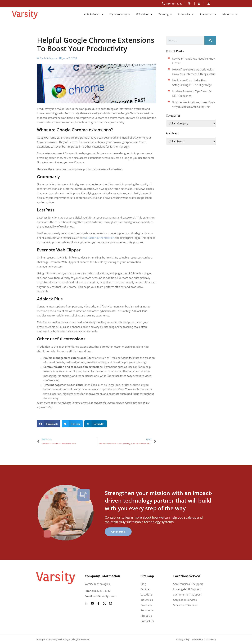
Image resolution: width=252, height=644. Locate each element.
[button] (49, 424)
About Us (230, 14)
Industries (186, 14)
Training (165, 14)
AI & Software (94, 14)
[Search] (210, 40)
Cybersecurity (120, 14)
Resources (208, 14)
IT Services (144, 14)
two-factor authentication (99, 238)
